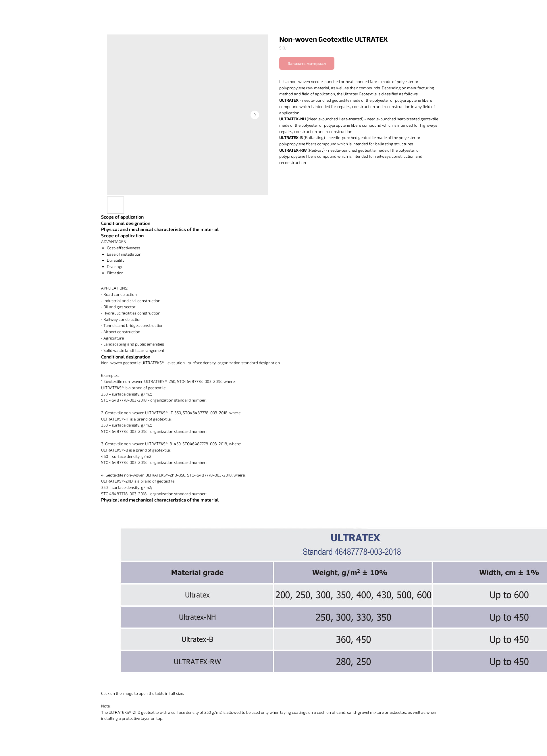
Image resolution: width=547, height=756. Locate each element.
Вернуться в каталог (30, 9)
